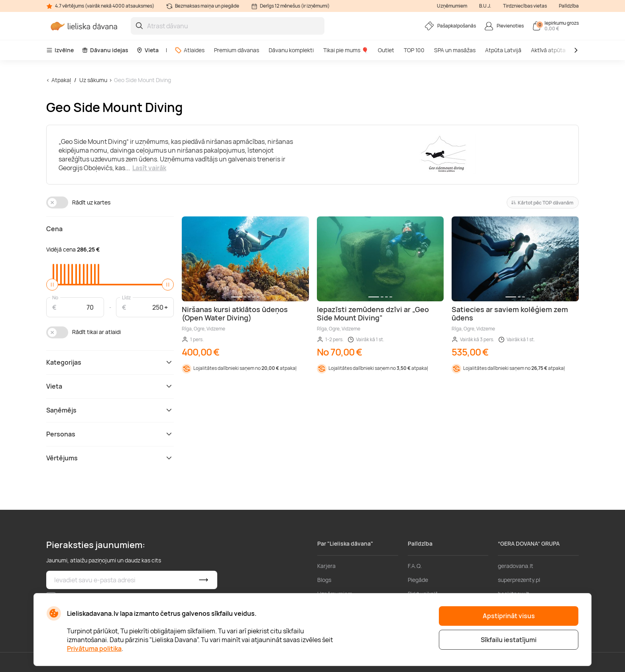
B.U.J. (485, 6)
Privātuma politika (94, 648)
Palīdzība (569, 6)
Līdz (126, 297)
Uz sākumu (93, 80)
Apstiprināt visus (509, 616)
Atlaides (190, 50)
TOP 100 (414, 50)
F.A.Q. (415, 566)
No (55, 297)
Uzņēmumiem (452, 6)
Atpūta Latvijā (503, 50)
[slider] (52, 285)
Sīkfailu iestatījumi (509, 640)
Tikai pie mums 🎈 (346, 50)
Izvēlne (60, 50)
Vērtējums (110, 458)
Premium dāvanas (237, 50)
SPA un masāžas (455, 50)
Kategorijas (110, 362)
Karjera (326, 566)
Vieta (147, 50)
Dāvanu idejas (105, 50)
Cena (54, 229)
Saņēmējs (110, 410)
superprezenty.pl (519, 580)
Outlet (386, 50)
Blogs (324, 580)
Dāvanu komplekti (291, 50)
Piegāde (418, 580)
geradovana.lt (516, 566)
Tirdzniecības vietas (525, 6)
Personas (110, 434)
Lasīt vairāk (149, 168)
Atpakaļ (61, 80)
